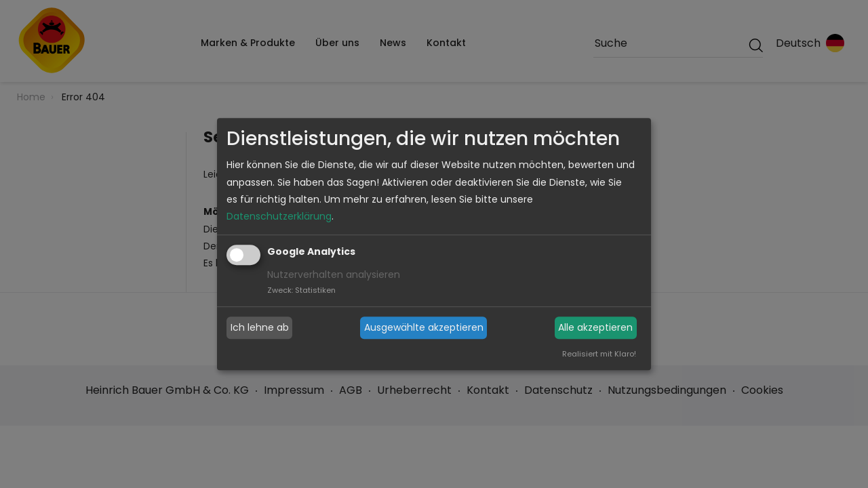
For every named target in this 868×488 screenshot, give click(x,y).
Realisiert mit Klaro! (599, 354)
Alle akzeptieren (595, 327)
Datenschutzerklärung (279, 216)
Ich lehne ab (260, 327)
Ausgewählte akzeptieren (424, 327)
